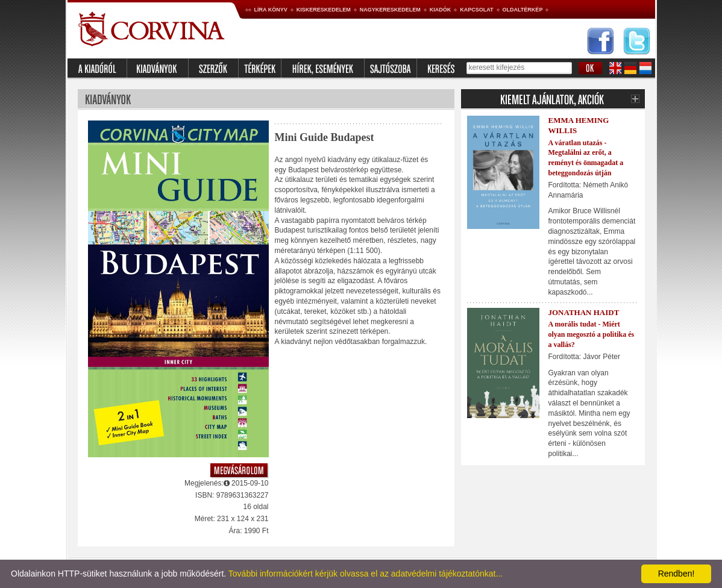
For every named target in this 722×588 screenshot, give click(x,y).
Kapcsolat (476, 10)
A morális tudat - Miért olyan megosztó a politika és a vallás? (592, 334)
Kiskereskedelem (324, 10)
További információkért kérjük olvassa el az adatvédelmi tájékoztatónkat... (366, 574)
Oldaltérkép (523, 10)
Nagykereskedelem (390, 10)
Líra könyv (271, 10)
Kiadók (441, 10)
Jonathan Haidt (584, 312)
